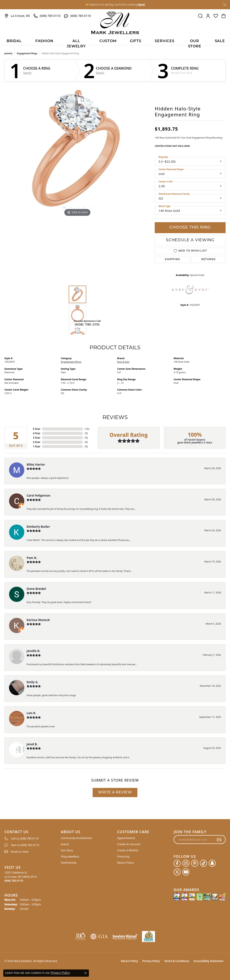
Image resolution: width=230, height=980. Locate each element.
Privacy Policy (151, 961)
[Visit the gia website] (99, 937)
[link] (17, 16)
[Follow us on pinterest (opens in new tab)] (195, 863)
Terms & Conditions (177, 961)
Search (27, 73)
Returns (208, 259)
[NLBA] (148, 937)
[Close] (225, 5)
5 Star (37, 429)
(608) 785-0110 (87, 325)
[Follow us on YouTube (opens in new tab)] (186, 872)
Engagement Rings (27, 53)
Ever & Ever (123, 362)
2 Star (37, 442)
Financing (123, 857)
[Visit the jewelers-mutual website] (125, 937)
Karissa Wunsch (38, 620)
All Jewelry (76, 42)
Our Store (195, 42)
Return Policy (126, 863)
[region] (77, 152)
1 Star (37, 446)
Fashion (44, 41)
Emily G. (32, 682)
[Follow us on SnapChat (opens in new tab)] (212, 863)
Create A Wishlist (128, 850)
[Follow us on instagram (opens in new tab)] (186, 863)
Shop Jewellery (70, 857)
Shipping (172, 259)
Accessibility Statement (208, 961)
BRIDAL (14, 41)
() (87, 429)
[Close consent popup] (85, 973)
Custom (108, 41)
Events (65, 844)
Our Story (67, 850)
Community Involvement (76, 838)
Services (164, 41)
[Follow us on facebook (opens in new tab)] (177, 863)
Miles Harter (36, 464)
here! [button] (141, 5)
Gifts (136, 41)
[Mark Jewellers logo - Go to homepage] (115, 23)
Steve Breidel (36, 589)
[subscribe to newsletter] (219, 839)
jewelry (8, 53)
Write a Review (115, 793)
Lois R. (31, 713)
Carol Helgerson (38, 495)
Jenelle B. (33, 651)
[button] (200, 16)
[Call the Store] (14, 881)
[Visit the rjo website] (81, 937)
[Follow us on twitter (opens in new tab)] (177, 872)
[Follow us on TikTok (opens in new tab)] (203, 863)
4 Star (37, 433)
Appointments (126, 838)
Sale (220, 41)
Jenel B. (32, 744)
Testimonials (69, 863)
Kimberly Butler (38, 527)
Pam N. (32, 558)
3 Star (37, 438)
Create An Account (129, 844)
